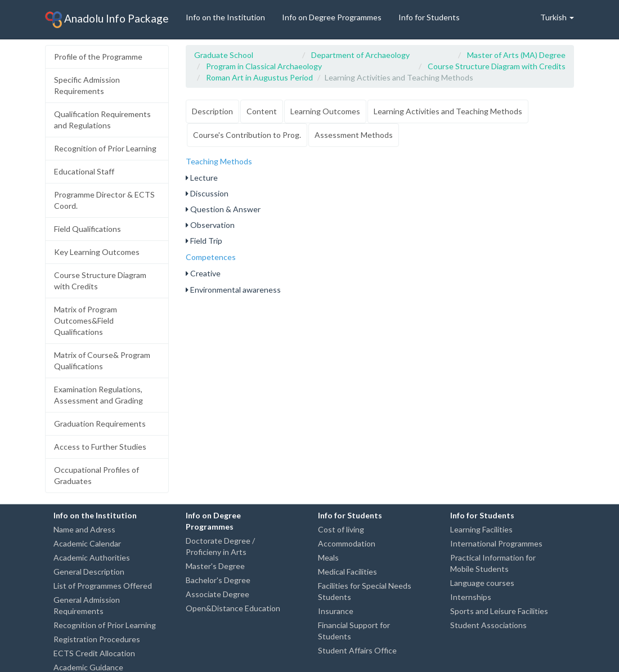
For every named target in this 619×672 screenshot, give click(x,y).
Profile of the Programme (98, 57)
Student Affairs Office (357, 650)
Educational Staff (84, 171)
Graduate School (224, 55)
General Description (89, 572)
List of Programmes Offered (103, 586)
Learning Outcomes (325, 111)
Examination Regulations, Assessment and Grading (98, 395)
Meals (328, 557)
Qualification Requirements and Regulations (102, 120)
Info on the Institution (225, 17)
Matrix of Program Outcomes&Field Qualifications (86, 321)
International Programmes (496, 543)
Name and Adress (84, 529)
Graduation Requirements (100, 424)
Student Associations (488, 625)
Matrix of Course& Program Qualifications (102, 360)
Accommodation (347, 543)
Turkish (557, 17)
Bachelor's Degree (218, 580)
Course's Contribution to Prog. (247, 135)
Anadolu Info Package (107, 20)
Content (262, 111)
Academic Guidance (88, 667)
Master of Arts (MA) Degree (516, 55)
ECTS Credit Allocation (94, 653)
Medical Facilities (347, 572)
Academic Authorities (92, 557)
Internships (471, 597)
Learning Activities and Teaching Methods (448, 111)
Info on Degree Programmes (332, 17)
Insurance (336, 611)
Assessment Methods (354, 135)
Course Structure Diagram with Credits (100, 281)
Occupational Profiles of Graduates (97, 475)
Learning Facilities (481, 529)
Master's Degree (215, 566)
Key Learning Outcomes (97, 252)
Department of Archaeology (360, 55)
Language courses (482, 583)
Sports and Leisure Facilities (499, 611)
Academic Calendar (87, 543)
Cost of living (341, 529)
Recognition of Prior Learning (105, 148)
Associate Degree (217, 594)
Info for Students (429, 17)
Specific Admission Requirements (87, 85)
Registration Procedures (97, 639)
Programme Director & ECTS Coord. (104, 200)
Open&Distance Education (233, 608)
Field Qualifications (88, 229)
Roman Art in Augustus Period (259, 77)
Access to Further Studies (100, 447)
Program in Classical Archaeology (264, 66)
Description (212, 111)
